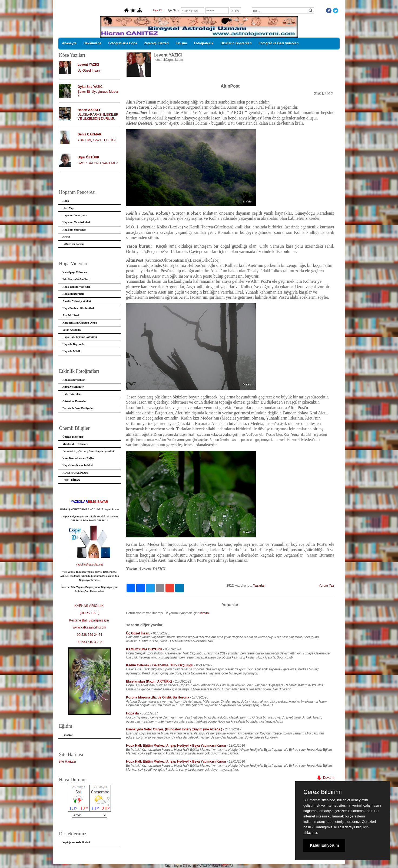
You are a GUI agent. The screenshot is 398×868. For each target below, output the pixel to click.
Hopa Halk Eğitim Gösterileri (80, 337)
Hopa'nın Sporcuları (74, 230)
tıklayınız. (311, 832)
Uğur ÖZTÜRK (89, 157)
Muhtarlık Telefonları (75, 444)
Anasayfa (69, 43)
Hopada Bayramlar (74, 380)
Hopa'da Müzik (72, 351)
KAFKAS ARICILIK (89, 606)
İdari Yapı (68, 208)
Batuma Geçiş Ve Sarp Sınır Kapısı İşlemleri (88, 451)
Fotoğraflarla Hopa (123, 43)
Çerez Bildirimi (323, 792)
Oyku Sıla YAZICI (91, 87)
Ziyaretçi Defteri (156, 43)
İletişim (181, 43)
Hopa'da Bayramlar (74, 344)
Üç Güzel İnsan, (89, 71)
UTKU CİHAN (71, 480)
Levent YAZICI (88, 65)
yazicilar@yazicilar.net (90, 565)
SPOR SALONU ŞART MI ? (98, 163)
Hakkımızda (92, 43)
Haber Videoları (72, 394)
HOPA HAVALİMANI (75, 473)
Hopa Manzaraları (73, 294)
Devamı (326, 778)
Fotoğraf (67, 735)
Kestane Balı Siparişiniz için (90, 620)
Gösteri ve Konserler (74, 401)
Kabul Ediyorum (324, 845)
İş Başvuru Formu (73, 244)
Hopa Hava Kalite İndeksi (77, 465)
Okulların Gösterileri (236, 43)
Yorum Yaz (326, 586)
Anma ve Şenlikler (73, 387)
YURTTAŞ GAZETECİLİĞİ (97, 140)
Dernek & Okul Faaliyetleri (78, 408)
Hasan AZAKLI (89, 110)
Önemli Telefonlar (73, 437)
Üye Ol (158, 10)
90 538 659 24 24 (89, 635)
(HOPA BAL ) (90, 613)
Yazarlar (259, 586)
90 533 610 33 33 (89, 642)
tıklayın (204, 613)
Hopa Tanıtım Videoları (76, 287)
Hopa (66, 201)
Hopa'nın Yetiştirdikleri (76, 222)
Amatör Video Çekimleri (77, 301)
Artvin (66, 237)
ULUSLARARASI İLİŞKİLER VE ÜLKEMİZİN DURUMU (98, 117)
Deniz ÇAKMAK (90, 134)
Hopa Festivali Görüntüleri (78, 308)
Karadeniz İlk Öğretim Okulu (80, 323)
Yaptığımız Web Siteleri (76, 842)
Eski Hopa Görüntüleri (76, 279)
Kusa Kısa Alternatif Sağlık (78, 458)
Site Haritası (67, 761)
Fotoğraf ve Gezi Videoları (279, 43)
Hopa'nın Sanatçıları (74, 215)
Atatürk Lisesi (71, 315)
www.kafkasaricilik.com (90, 627)
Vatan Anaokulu (72, 330)
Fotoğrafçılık (204, 43)
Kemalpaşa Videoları (75, 272)
